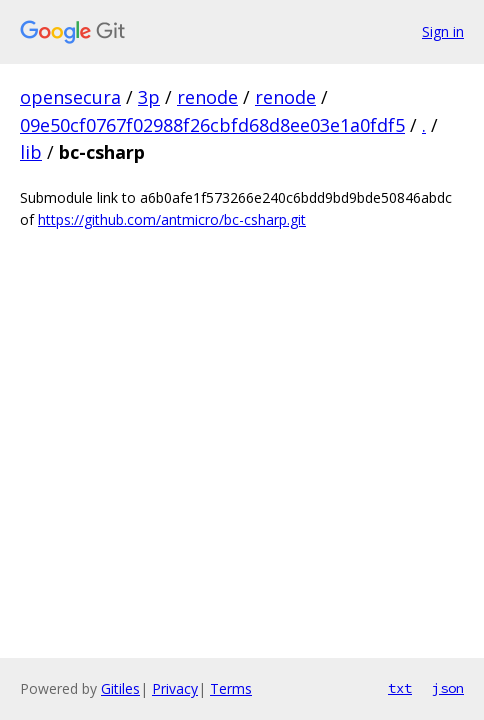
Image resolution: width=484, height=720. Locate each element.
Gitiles (120, 688)
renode (207, 97)
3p (149, 97)
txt (400, 688)
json (448, 688)
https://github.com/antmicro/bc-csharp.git (172, 219)
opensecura (70, 97)
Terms (231, 688)
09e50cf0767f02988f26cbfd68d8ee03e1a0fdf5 (212, 125)
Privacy (175, 688)
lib (31, 152)
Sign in (443, 31)
